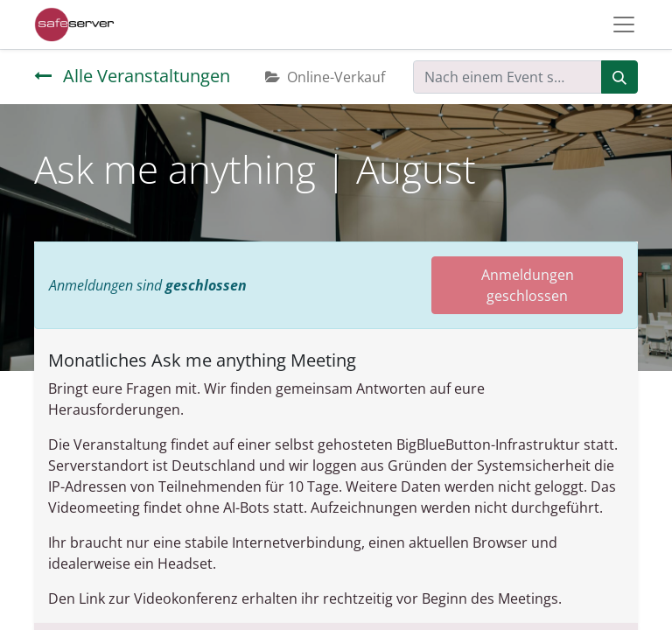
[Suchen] (619, 77)
